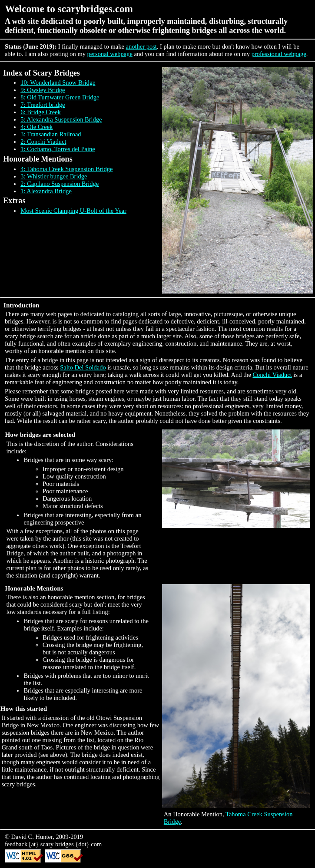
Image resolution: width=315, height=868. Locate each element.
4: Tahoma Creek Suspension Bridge (66, 169)
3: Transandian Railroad (51, 134)
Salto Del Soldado (83, 367)
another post (141, 46)
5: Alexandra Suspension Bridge (61, 119)
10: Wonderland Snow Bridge (58, 83)
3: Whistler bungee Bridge (54, 176)
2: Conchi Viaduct (43, 142)
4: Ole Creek (36, 127)
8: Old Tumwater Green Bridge (60, 97)
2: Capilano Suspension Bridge (60, 184)
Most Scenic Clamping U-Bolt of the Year (73, 211)
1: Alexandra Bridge (46, 191)
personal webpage (110, 54)
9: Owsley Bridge (43, 90)
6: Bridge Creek (41, 112)
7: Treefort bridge (43, 105)
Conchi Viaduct (272, 375)
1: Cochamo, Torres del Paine (58, 149)
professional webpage (279, 54)
